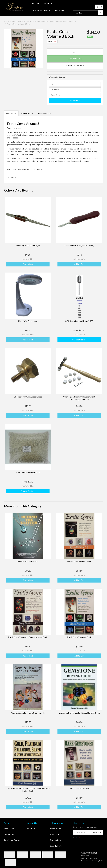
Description (11, 113)
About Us (48, 3)
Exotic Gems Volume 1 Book (79, 562)
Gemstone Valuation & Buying (63, 21)
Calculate (75, 100)
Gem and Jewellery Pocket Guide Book (28, 713)
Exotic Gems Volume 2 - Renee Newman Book (28, 637)
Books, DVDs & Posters (22, 21)
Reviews (44, 113)
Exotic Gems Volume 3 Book (19, 24)
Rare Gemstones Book (79, 788)
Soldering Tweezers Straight (28, 245)
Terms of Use (56, 829)
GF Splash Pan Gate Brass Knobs (28, 397)
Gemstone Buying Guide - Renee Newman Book (79, 713)
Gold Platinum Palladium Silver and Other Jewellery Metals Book (28, 790)
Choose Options (79, 340)
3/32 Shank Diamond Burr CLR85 (79, 321)
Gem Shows (59, 10)
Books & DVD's (41, 21)
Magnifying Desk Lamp (28, 321)
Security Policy (56, 846)
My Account (9, 829)
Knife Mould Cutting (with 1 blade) (79, 245)
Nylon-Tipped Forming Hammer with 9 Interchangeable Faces (79, 398)
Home (7, 21)
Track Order (9, 834)
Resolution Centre (12, 840)
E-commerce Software (89, 861)
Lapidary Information (41, 10)
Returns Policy (56, 840)
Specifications (27, 113)
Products (36, 3)
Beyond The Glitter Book (28, 562)
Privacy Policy (56, 834)
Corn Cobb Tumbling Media (28, 472)
